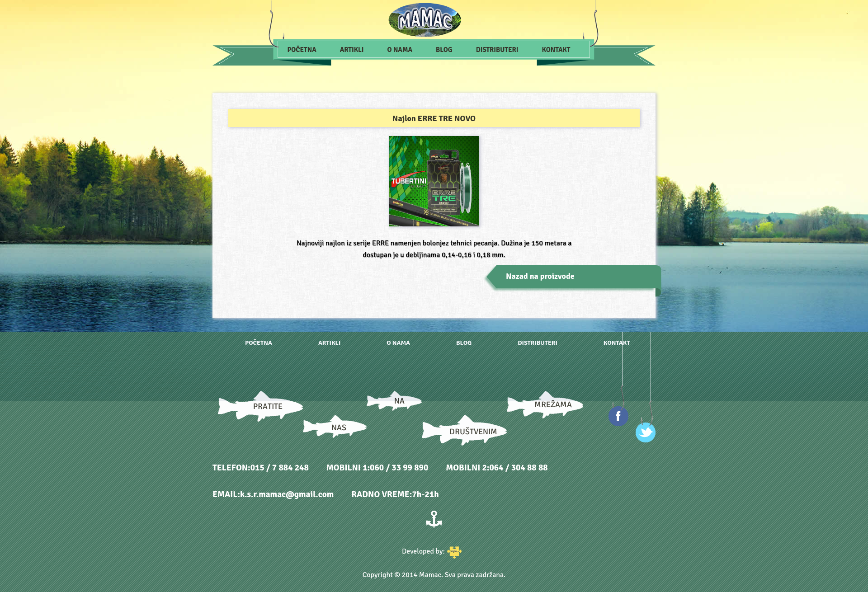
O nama (400, 50)
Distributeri (497, 50)
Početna (302, 50)
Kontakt (556, 50)
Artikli (352, 50)
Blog (444, 50)
